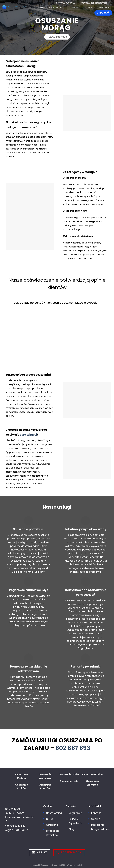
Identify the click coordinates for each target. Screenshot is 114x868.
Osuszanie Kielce (92, 774)
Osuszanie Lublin (69, 774)
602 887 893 (73, 748)
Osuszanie (52, 825)
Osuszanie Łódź (69, 781)
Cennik (89, 8)
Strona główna (65, 3)
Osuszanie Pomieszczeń (95, 3)
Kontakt (104, 8)
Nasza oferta (54, 813)
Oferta (74, 8)
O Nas (50, 819)
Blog (71, 829)
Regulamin (75, 813)
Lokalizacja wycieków (49, 8)
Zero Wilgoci (28, 435)
